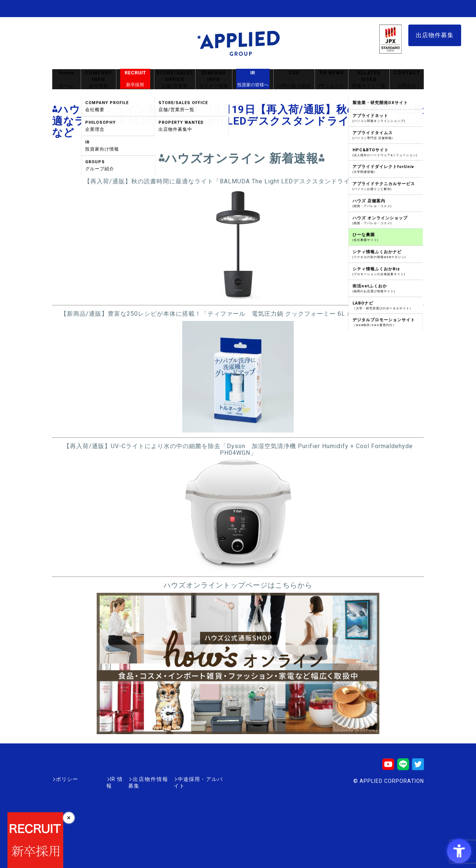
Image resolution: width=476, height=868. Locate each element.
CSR (294, 79)
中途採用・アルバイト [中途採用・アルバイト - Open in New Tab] (195, 779)
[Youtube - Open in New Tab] (388, 767)
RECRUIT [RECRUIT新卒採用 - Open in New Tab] (135, 79)
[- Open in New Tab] (238, 297)
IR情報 (96, 779)
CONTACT (407, 79)
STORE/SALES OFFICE (175, 79)
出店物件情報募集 (135, 779)
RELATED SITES (369, 79)
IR (253, 79)
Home (67, 79)
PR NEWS (332, 79)
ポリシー (67, 779)
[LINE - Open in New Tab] (403, 767)
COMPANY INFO (99, 79)
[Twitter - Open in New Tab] (418, 767)
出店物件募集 (435, 35)
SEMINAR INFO (214, 79)
